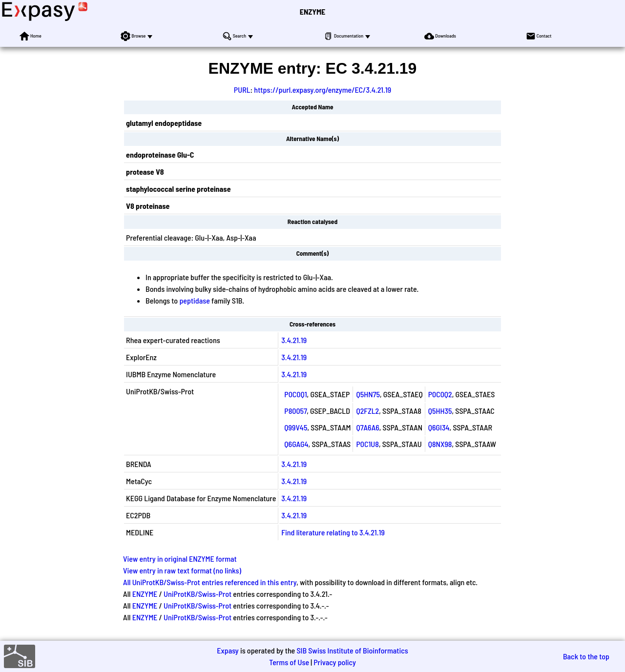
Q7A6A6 (367, 427)
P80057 (295, 411)
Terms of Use (289, 662)
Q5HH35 (440, 411)
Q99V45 (296, 427)
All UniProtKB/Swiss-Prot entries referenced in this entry (210, 582)
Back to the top (586, 656)
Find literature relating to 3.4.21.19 (333, 532)
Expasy (228, 650)
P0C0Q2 (440, 394)
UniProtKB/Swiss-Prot (198, 594)
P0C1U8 (367, 444)
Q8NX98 (440, 444)
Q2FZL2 (367, 411)
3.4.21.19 (294, 340)
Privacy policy (335, 662)
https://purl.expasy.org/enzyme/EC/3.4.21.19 (323, 90)
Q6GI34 (439, 427)
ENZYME (312, 11)
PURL (242, 90)
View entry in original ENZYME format (180, 559)
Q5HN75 (368, 394)
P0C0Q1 (295, 394)
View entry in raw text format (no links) (182, 570)
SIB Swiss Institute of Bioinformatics (352, 650)
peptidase (194, 300)
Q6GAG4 (296, 444)
